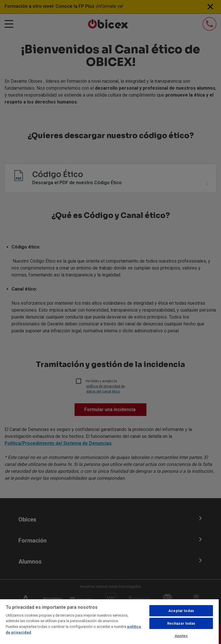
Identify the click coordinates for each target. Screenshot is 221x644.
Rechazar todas (181, 623)
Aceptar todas (181, 611)
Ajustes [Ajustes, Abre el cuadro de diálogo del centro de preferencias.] (181, 636)
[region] (109, 621)
